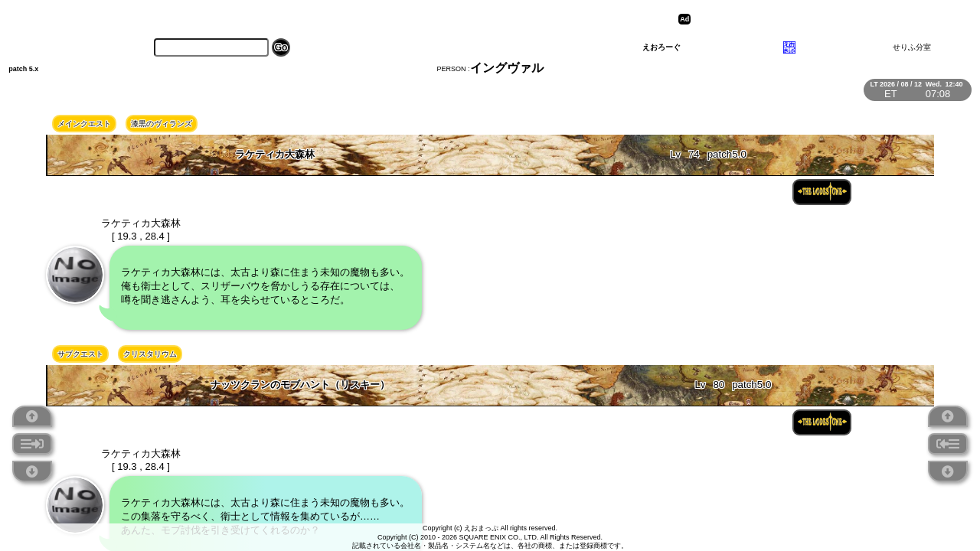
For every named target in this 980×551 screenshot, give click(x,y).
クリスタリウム (150, 354)
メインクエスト (84, 124)
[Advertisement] (813, 19)
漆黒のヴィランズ (162, 124)
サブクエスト (80, 354)
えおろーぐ (661, 47)
